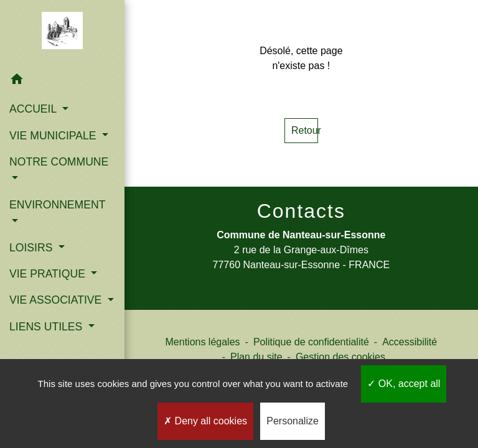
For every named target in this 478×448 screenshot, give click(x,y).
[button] (62, 81)
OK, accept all (404, 384)
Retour (305, 130)
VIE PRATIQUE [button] (49, 274)
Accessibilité (410, 342)
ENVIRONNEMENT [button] (57, 205)
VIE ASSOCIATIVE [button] (57, 300)
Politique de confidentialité (311, 342)
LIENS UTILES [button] (47, 327)
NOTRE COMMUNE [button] (59, 162)
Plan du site (256, 357)
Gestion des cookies (340, 357)
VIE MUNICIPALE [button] (54, 136)
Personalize (293, 421)
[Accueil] (63, 33)
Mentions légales (203, 342)
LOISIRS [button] (32, 248)
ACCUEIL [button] (35, 109)
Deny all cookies (205, 421)
